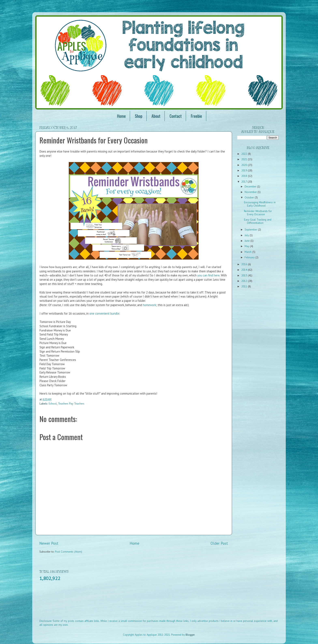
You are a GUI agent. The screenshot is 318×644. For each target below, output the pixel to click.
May (247, 246)
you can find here (208, 275)
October (250, 197)
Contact (176, 116)
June (248, 241)
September (251, 229)
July (247, 235)
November (251, 192)
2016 (245, 264)
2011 (245, 286)
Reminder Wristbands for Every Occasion (258, 213)
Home (121, 116)
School (53, 404)
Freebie (196, 116)
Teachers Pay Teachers (71, 404)
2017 (244, 182)
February (250, 257)
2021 (245, 159)
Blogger (190, 635)
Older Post (219, 543)
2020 (245, 165)
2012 (245, 281)
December (251, 186)
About (156, 116)
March (248, 252)
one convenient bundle (104, 313)
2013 (245, 275)
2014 (245, 270)
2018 (245, 176)
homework (149, 305)
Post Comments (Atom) (69, 552)
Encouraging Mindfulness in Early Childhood (260, 204)
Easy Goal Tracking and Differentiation (258, 221)
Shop (139, 116)
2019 (245, 170)
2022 (245, 154)
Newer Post (49, 543)
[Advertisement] (113, 603)
